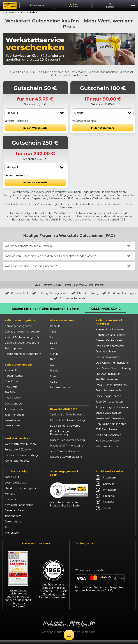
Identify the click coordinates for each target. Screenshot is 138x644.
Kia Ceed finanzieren (109, 435)
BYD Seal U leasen (107, 429)
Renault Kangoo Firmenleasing (60, 437)
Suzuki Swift (12, 426)
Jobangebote (13, 520)
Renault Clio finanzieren (111, 329)
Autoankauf (12, 481)
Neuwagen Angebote (18, 326)
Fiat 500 (10, 392)
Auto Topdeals (13, 348)
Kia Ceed (10, 431)
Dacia (53, 343)
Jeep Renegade (15, 415)
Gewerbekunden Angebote (22, 343)
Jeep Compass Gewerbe (65, 455)
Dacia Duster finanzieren (111, 385)
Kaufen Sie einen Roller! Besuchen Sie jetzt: (46, 309)
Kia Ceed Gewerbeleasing (66, 461)
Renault (55, 326)
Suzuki (54, 354)
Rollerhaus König (105, 309)
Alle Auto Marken (62, 320)
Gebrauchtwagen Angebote (22, 332)
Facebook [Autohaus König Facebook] (106, 500)
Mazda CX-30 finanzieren (111, 452)
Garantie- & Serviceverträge (22, 459)
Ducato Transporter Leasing (67, 444)
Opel (53, 332)
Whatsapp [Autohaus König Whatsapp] (106, 494)
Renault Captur (14, 376)
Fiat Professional (60, 387)
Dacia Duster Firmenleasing (67, 424)
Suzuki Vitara (12, 420)
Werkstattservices (17, 442)
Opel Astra (11, 387)
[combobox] (35, 113)
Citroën (55, 376)
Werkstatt (15, 12)
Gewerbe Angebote (64, 413)
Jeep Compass (14, 409)
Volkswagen (57, 393)
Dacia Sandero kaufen (109, 390)
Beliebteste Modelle (19, 365)
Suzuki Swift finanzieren (111, 418)
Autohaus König (16, 475)
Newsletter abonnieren (19, 509)
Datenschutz (13, 525)
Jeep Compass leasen (109, 402)
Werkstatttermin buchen (20, 448)
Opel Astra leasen (106, 352)
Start (5, 12)
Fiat (52, 337)
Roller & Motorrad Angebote (22, 337)
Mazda (54, 371)
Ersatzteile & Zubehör (18, 453)
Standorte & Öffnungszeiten (22, 492)
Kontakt (10, 497)
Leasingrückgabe (15, 486)
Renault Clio (12, 370)
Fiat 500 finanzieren (108, 374)
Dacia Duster (13, 398)
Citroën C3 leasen (107, 457)
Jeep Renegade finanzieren (113, 407)
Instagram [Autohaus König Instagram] (106, 481)
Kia (52, 365)
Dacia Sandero (14, 404)
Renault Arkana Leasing (111, 335)
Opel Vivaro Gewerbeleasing (68, 419)
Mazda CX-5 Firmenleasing (67, 450)
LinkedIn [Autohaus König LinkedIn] (105, 487)
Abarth (54, 382)
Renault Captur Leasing (110, 340)
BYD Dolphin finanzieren (111, 424)
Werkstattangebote (17, 464)
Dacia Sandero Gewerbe (65, 430)
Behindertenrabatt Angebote (23, 354)
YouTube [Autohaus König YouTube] (105, 506)
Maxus (54, 398)
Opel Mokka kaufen (108, 357)
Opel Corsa (11, 381)
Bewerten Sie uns (16, 514)
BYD (53, 359)
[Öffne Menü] (69, 635)
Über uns (10, 503)
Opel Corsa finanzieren (110, 346)
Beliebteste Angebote (20, 320)
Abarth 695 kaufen (107, 463)
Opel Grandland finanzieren (113, 363)
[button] (132, 6)
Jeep (53, 348)
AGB (7, 531)
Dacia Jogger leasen (108, 396)
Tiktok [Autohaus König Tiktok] (103, 512)
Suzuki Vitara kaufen (108, 413)
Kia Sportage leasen (108, 441)
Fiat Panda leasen (107, 379)
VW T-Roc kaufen (107, 446)
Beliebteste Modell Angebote (109, 322)
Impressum (12, 536)
